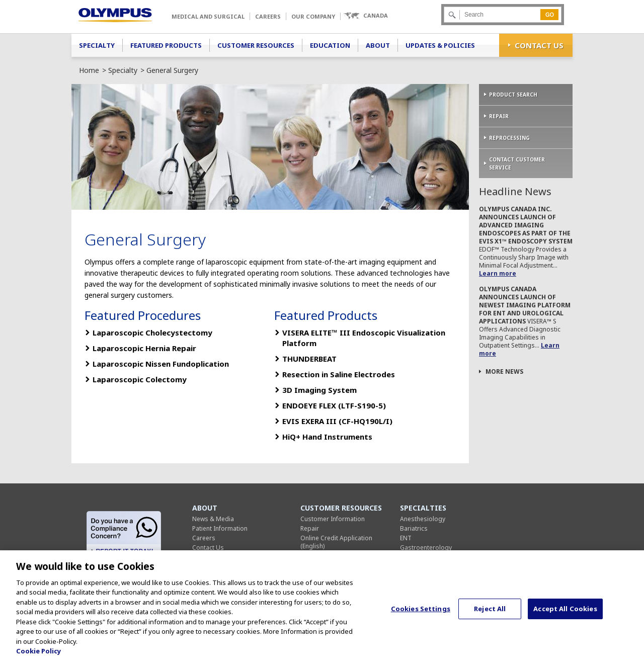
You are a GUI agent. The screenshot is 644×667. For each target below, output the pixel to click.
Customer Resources (256, 45)
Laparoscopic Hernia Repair (144, 348)
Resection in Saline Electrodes (339, 374)
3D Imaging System (319, 390)
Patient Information (220, 528)
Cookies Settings (421, 613)
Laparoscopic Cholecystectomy (152, 332)
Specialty (97, 45)
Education (330, 45)
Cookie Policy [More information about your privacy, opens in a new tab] (38, 655)
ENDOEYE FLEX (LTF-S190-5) (334, 405)
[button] (366, 16)
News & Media (213, 519)
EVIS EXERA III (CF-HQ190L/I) (337, 421)
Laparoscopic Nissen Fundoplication (161, 364)
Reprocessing (509, 138)
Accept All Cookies (565, 613)
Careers (268, 16)
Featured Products (166, 45)
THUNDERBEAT (309, 359)
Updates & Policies (440, 45)
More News (504, 371)
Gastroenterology (426, 548)
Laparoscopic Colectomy (140, 379)
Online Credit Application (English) (336, 542)
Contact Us (539, 45)
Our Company (313, 16)
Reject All (490, 613)
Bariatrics (414, 528)
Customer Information (333, 519)
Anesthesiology (423, 519)
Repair (499, 116)
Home (89, 70)
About (378, 45)
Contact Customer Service (517, 163)
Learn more (498, 273)
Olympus (115, 15)
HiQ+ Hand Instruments (327, 437)
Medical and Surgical (208, 16)
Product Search (513, 95)
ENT (406, 538)
